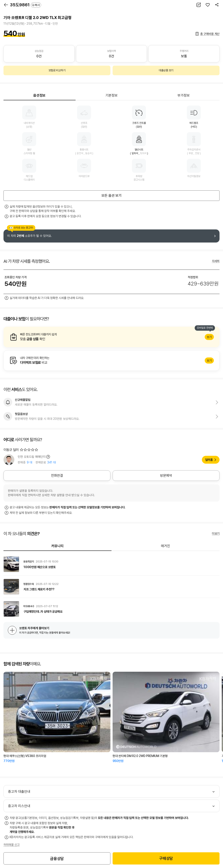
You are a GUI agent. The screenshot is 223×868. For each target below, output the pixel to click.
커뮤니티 (57, 546)
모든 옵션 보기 (111, 196)
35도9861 (26, 5)
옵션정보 (39, 95)
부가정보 (184, 95)
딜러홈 (209, 460)
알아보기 (111, 337)
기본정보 (111, 95)
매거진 (166, 546)
